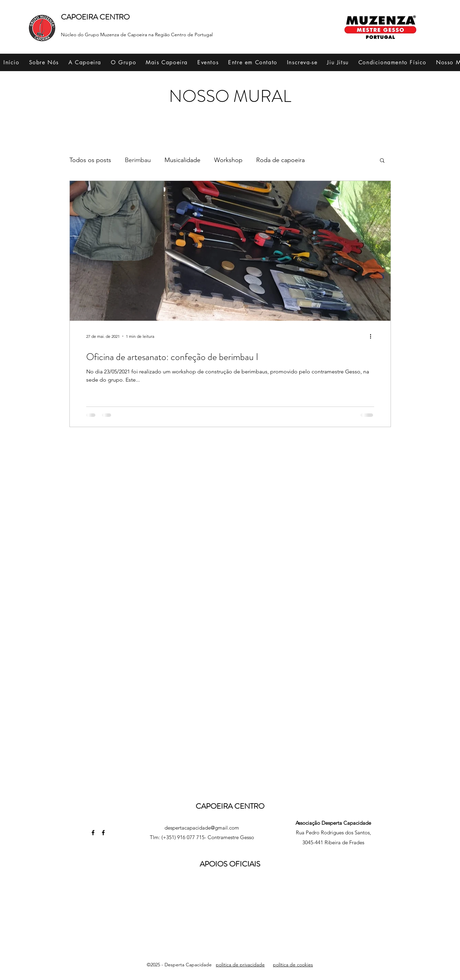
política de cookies (293, 965)
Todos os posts (90, 160)
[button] (44, 62)
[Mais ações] (373, 336)
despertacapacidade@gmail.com (202, 828)
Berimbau (138, 160)
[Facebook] (93, 833)
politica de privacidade (240, 965)
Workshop (228, 160)
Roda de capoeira (280, 160)
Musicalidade (182, 160)
